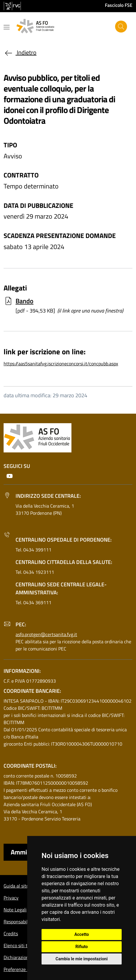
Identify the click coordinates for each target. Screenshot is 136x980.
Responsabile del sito (25, 922)
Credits (11, 933)
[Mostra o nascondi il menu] (7, 27)
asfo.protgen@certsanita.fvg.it (46, 634)
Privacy (11, 898)
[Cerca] (121, 27)
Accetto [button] (82, 934)
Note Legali (15, 910)
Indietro (20, 52)
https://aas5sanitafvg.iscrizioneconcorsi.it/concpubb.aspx (61, 364)
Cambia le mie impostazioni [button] (82, 959)
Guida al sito (16, 886)
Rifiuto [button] (82, 947)
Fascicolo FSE (119, 5)
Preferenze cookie (22, 969)
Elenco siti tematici (23, 945)
